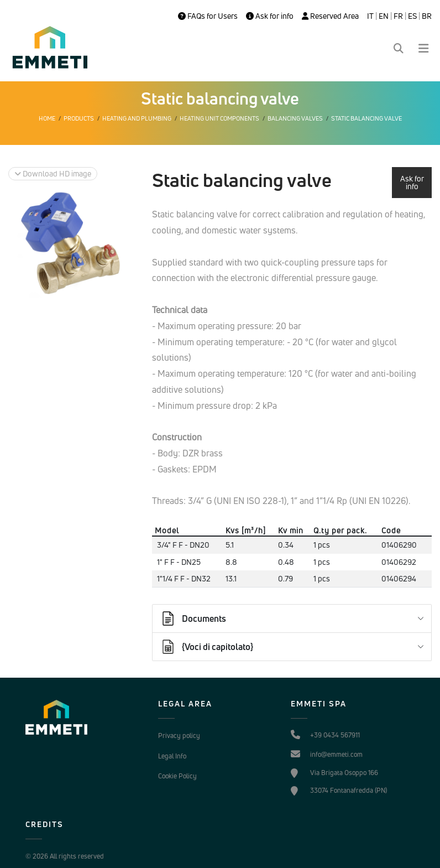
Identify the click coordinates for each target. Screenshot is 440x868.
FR (398, 16)
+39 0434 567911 (335, 735)
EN (384, 16)
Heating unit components (219, 118)
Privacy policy (179, 736)
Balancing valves (295, 118)
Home (47, 118)
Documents (193, 618)
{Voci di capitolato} (206, 647)
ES (412, 16)
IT (370, 16)
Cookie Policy (177, 776)
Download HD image (53, 173)
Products (79, 118)
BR (427, 16)
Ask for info (270, 16)
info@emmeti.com (336, 754)
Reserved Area (330, 16)
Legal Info (172, 756)
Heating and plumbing (137, 118)
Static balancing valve (366, 118)
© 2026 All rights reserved (65, 856)
